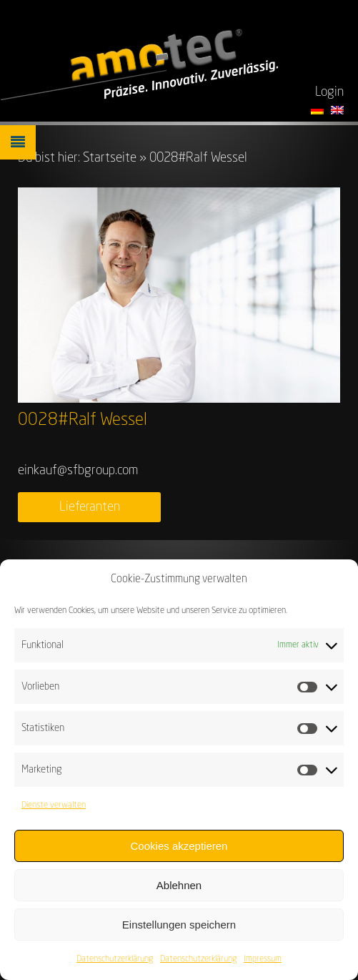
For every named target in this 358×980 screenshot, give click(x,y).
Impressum (263, 961)
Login (329, 92)
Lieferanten (90, 507)
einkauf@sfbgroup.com (78, 471)
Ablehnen (179, 887)
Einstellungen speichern (179, 926)
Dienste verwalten (54, 808)
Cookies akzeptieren (179, 847)
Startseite (110, 158)
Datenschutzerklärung (115, 961)
